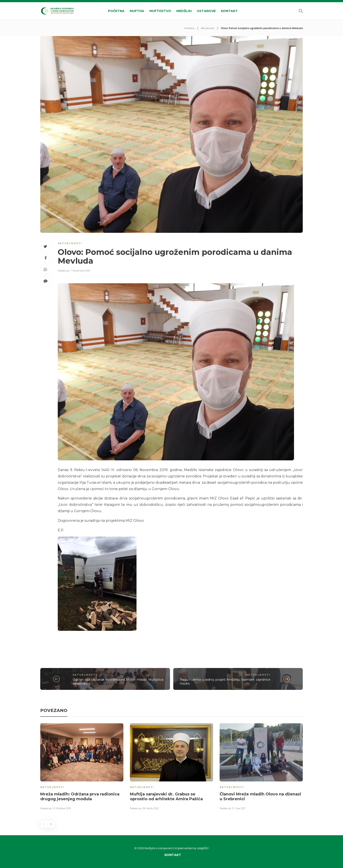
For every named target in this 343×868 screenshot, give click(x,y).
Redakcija (63, 271)
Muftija (137, 11)
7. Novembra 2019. (80, 271)
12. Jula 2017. (239, 808)
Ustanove (206, 11)
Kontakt (229, 11)
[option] (82, 767)
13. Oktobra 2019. (62, 808)
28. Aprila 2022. (151, 808)
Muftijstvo (160, 11)
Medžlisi (184, 11)
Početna (116, 11)
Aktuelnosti (208, 28)
